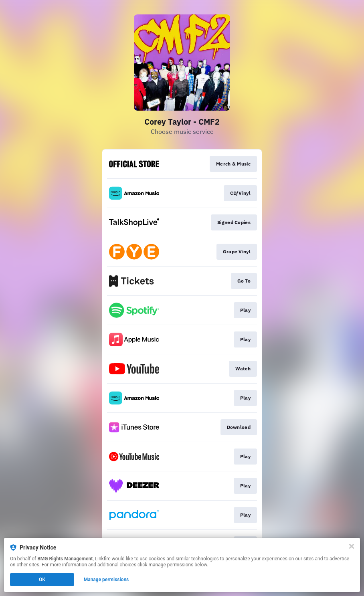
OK (42, 580)
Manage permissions (106, 580)
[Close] (352, 546)
